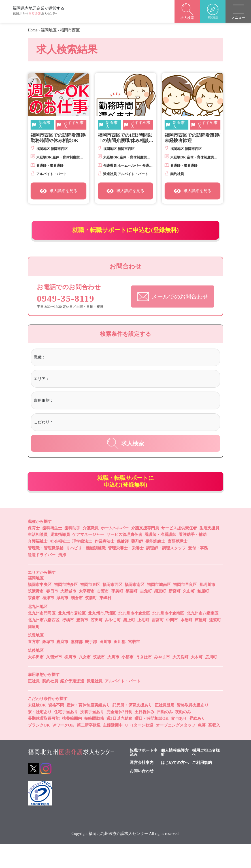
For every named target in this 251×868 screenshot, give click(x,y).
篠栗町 (131, 615)
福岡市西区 (112, 608)
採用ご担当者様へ (206, 777)
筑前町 (91, 622)
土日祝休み (144, 736)
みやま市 (162, 681)
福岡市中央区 (40, 608)
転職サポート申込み (144, 777)
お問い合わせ (142, 795)
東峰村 (105, 622)
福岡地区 (49, 30)
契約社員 (50, 705)
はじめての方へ (175, 787)
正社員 (34, 705)
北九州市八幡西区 (44, 644)
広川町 (211, 681)
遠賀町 (215, 644)
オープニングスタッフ (176, 749)
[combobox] (132, 372)
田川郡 (120, 666)
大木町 (197, 681)
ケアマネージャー (88, 559)
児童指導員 (60, 559)
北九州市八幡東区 (203, 637)
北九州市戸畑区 (102, 637)
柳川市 (70, 681)
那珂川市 (207, 608)
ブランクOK (39, 749)
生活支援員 (209, 552)
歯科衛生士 (52, 552)
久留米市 (54, 681)
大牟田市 (36, 681)
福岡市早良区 (185, 608)
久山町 (189, 615)
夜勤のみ (183, 736)
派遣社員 (95, 705)
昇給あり (197, 743)
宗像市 (34, 622)
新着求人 (44, 125)
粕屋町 (203, 615)
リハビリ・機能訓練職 (86, 572)
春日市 (52, 615)
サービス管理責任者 (124, 559)
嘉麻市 (62, 666)
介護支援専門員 (145, 552)
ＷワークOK (63, 749)
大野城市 (68, 615)
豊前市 (82, 644)
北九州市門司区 (42, 637)
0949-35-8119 (69, 310)
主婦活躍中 (113, 749)
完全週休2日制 (119, 736)
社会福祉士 (60, 565)
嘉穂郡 (77, 666)
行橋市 (68, 644)
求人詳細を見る (59, 191)
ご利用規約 (202, 787)
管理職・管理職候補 (46, 572)
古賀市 (103, 615)
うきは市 (144, 681)
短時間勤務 (94, 743)
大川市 (113, 681)
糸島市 (62, 622)
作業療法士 (105, 565)
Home (33, 30)
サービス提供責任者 (179, 552)
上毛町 (143, 644)
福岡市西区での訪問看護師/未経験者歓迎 (192, 138)
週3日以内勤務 (119, 743)
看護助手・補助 (193, 559)
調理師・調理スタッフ (166, 572)
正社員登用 (165, 729)
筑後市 (99, 681)
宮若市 (134, 666)
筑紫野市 (36, 615)
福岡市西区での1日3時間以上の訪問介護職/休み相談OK (125, 138)
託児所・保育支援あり (132, 729)
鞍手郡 (91, 666)
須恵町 (160, 615)
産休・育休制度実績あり (88, 729)
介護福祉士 (38, 565)
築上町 (129, 644)
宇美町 (117, 615)
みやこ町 (113, 644)
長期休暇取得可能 (44, 743)
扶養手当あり (92, 736)
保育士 (34, 552)
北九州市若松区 (72, 637)
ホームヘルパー (115, 552)
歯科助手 (72, 552)
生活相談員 (38, 559)
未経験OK (37, 729)
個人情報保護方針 (175, 777)
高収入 (214, 749)
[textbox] (70, 372)
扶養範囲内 (72, 743)
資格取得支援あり (193, 729)
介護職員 (91, 552)
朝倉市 (77, 622)
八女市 (85, 681)
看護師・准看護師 (160, 559)
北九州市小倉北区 (134, 637)
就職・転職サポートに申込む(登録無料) (126, 235)
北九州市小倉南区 (168, 637)
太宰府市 (87, 615)
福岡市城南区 (159, 608)
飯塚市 (48, 666)
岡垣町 (34, 651)
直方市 (34, 666)
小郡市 (127, 681)
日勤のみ (165, 736)
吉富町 (158, 644)
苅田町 (97, 644)
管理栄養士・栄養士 (126, 572)
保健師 (123, 565)
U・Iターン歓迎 (139, 749)
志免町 (146, 615)
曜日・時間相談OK (152, 743)
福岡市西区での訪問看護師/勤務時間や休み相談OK (58, 138)
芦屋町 (201, 644)
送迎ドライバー (42, 579)
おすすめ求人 (74, 125)
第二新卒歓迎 (89, 749)
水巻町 (186, 644)
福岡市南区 (135, 608)
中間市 (172, 644)
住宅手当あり (66, 736)
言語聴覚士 (178, 565)
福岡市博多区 (66, 608)
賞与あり (179, 743)
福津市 (48, 622)
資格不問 (56, 729)
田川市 (105, 666)
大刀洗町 (180, 681)
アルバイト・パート (123, 705)
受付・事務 (198, 572)
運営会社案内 (142, 787)
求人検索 (125, 458)
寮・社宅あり (40, 736)
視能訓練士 (155, 565)
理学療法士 (82, 565)
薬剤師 (137, 565)
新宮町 (175, 615)
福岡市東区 (90, 608)
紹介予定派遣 (72, 705)
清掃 (62, 579)
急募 (202, 749)
